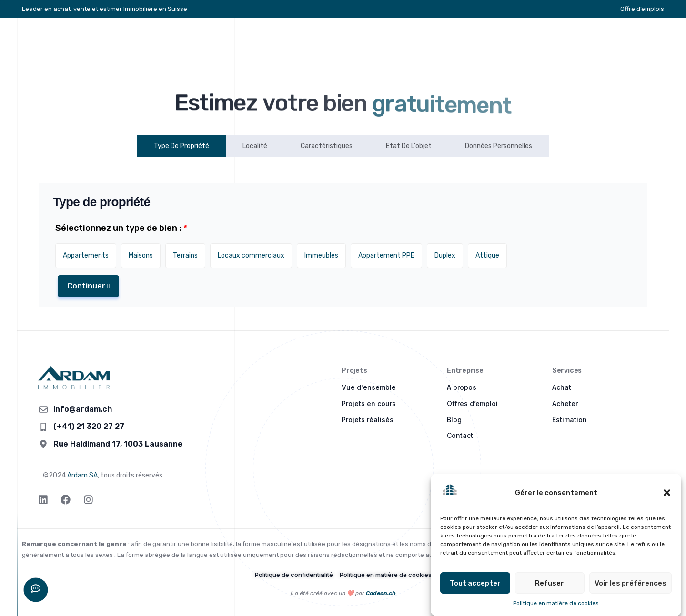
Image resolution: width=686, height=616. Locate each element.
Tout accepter (475, 583)
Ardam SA (82, 475)
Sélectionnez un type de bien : (121, 228)
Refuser (550, 583)
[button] (667, 493)
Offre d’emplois (642, 9)
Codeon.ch (381, 593)
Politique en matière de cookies (556, 604)
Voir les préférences (631, 583)
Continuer (88, 286)
